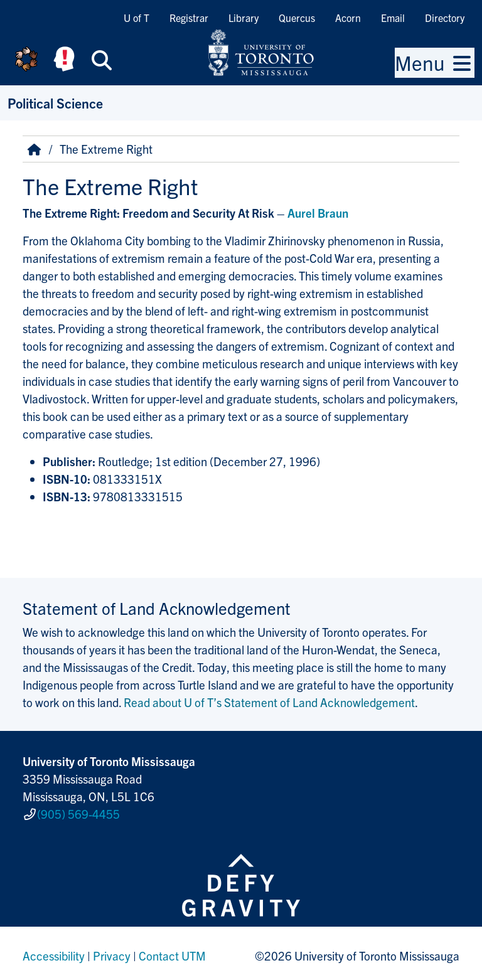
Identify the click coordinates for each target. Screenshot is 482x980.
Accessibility (54, 951)
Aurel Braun (318, 213)
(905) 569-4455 (78, 811)
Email (393, 18)
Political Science (55, 103)
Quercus (297, 18)
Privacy (112, 951)
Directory (445, 18)
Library (244, 18)
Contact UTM (172, 951)
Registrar (189, 18)
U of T (137, 18)
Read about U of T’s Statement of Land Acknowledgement (269, 702)
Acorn (348, 18)
